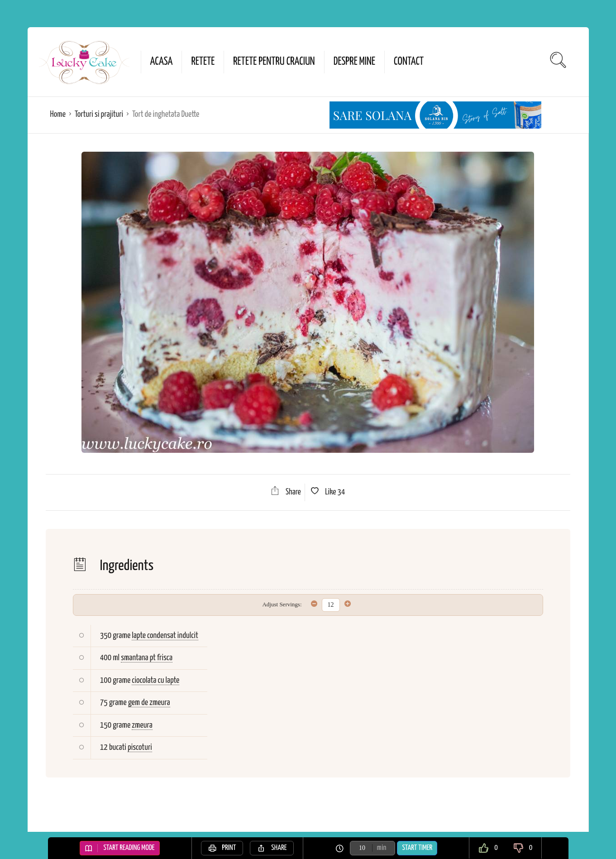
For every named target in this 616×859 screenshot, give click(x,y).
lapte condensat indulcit (165, 636)
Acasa (162, 62)
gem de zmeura (149, 703)
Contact (409, 62)
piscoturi (140, 747)
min (382, 848)
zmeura (142, 725)
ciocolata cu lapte (155, 680)
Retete (203, 62)
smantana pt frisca (147, 658)
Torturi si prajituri (99, 114)
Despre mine (354, 62)
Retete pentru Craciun (274, 62)
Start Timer (417, 848)
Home (58, 114)
